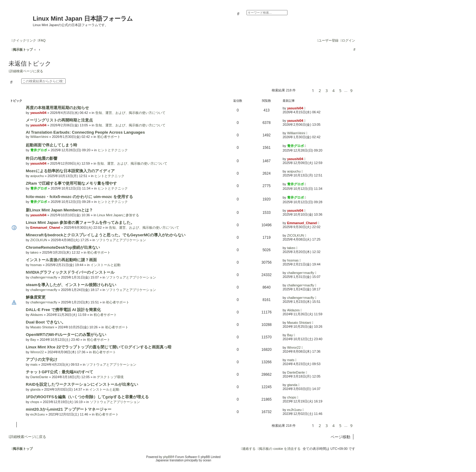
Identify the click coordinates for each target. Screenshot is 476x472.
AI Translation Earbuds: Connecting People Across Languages (85, 132)
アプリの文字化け (42, 359)
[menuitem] (42, 40)
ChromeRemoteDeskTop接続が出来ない (63, 247)
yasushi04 (38, 113)
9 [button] (351, 91)
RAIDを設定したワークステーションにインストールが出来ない (82, 384)
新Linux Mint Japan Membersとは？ (59, 210)
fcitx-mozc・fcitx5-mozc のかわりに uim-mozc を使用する (79, 197)
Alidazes (37, 315)
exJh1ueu (38, 414)
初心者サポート (109, 137)
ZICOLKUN (39, 240)
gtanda (36, 389)
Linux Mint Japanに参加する (118, 215)
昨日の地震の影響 (42, 158)
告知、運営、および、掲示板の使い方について (130, 113)
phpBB (168, 457)
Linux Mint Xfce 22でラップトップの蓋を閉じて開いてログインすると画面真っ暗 (99, 347)
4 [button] (333, 91)
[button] (303, 90)
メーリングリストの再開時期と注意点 (59, 120)
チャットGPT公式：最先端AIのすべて (59, 372)
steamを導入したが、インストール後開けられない (71, 285)
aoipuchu (37, 176)
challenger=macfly (44, 277)
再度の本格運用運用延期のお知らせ (57, 108)
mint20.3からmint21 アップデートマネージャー (69, 409)
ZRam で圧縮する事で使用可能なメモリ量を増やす (71, 183)
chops (35, 402)
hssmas (36, 265)
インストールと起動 (105, 265)
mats (34, 364)
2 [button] (320, 91)
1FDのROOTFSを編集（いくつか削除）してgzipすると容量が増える (87, 397)
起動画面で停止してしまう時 (51, 145)
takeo (34, 252)
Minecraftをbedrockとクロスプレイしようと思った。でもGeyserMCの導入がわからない (106, 235)
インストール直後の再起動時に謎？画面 (61, 260)
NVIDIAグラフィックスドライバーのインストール (70, 272)
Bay (33, 340)
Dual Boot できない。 (46, 322)
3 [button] (326, 91)
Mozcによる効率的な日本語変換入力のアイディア (70, 171)
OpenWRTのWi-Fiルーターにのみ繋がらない (66, 335)
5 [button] (340, 91)
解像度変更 (36, 297)
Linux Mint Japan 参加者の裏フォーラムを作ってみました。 (80, 222)
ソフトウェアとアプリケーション (121, 240)
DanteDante (39, 377)
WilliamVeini (39, 137)
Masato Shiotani (42, 327)
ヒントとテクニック (113, 150)
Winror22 (37, 352)
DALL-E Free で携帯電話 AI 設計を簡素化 (63, 310)
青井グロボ (39, 150)
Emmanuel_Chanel (45, 227)
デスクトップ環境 (110, 377)
